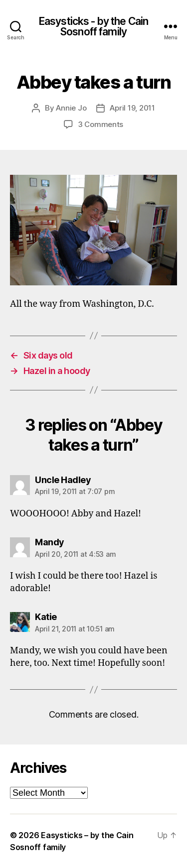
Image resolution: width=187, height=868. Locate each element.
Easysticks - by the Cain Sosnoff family (93, 26)
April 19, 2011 (132, 108)
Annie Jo (71, 108)
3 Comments (100, 124)
